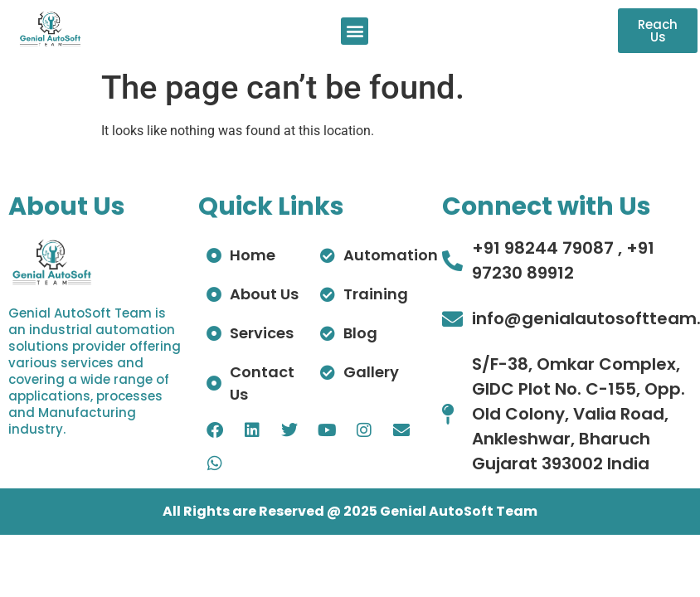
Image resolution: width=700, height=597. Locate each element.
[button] (355, 31)
